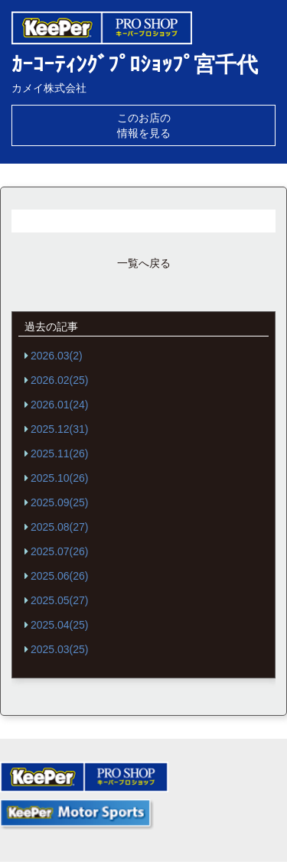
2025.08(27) (60, 527)
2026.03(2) (57, 356)
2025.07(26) (60, 551)
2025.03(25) (60, 649)
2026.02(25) (60, 380)
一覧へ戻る (144, 263)
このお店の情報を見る (144, 125)
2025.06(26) (60, 576)
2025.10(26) (60, 478)
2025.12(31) (60, 429)
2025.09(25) (60, 502)
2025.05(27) (60, 600)
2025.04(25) (60, 625)
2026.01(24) (60, 405)
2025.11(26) (60, 454)
